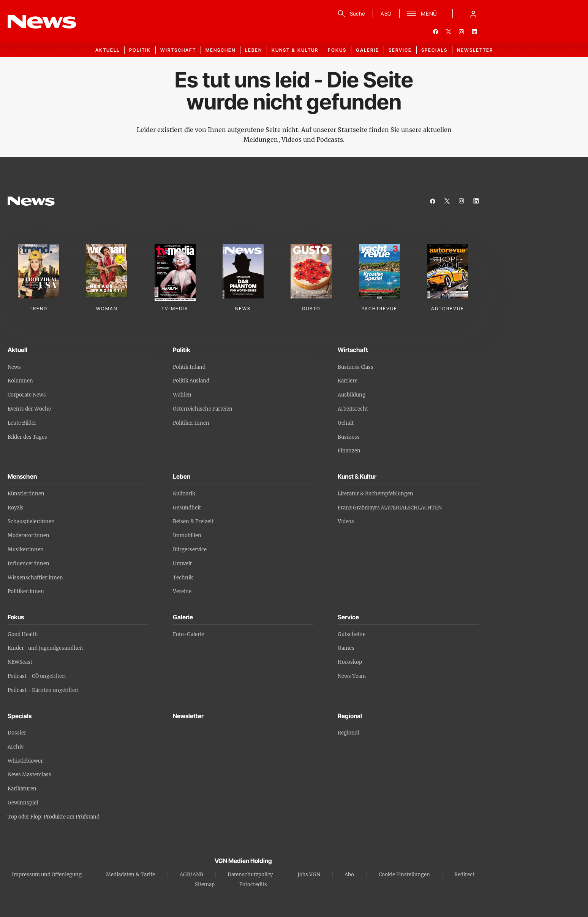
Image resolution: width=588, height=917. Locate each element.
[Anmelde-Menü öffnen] (473, 14)
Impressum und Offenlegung (47, 875)
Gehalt (346, 423)
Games (346, 648)
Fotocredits (253, 884)
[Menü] (422, 14)
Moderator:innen (28, 535)
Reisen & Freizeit (193, 521)
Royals (16, 508)
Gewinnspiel (23, 803)
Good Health (23, 634)
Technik (183, 578)
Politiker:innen (191, 423)
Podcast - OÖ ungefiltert (37, 676)
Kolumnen (20, 381)
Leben (254, 50)
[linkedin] (474, 32)
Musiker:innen (26, 550)
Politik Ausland (191, 381)
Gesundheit (187, 508)
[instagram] (462, 32)
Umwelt (182, 564)
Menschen (220, 50)
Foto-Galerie (188, 634)
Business (349, 437)
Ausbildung (352, 395)
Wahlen (182, 395)
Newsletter (475, 50)
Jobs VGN (309, 875)
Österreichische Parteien (203, 409)
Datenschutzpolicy (250, 875)
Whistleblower (25, 761)
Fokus (337, 50)
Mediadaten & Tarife (130, 875)
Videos (346, 521)
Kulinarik (184, 494)
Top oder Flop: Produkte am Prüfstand (54, 817)
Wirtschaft (178, 50)
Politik (140, 50)
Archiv (16, 747)
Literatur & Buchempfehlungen (375, 494)
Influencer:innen (28, 564)
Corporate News (27, 395)
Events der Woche (29, 409)
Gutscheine (352, 634)
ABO (386, 13)
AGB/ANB (191, 875)
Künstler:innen (26, 494)
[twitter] (449, 32)
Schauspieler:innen (31, 521)
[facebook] (436, 32)
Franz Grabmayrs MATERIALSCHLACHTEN (390, 508)
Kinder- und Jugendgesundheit (45, 648)
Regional (348, 733)
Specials (434, 50)
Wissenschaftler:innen (35, 578)
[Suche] (350, 14)
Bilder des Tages (27, 437)
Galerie (367, 50)
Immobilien (187, 535)
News (14, 367)
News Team (352, 676)
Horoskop (350, 662)
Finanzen (349, 451)
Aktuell (107, 50)
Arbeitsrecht (353, 409)
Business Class (356, 367)
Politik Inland (189, 367)
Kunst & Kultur (295, 50)
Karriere (348, 381)
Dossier (17, 733)
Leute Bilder (22, 423)
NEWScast (20, 662)
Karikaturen (22, 789)
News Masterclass (29, 775)
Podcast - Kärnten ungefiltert (43, 690)
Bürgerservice (190, 550)
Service (400, 50)
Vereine (182, 591)
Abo (349, 875)
